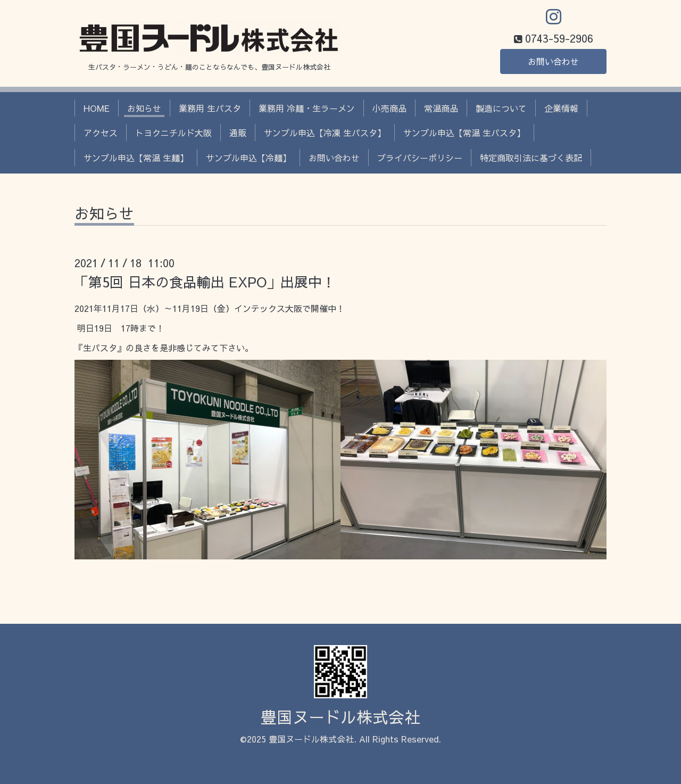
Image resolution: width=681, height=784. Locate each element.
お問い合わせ (553, 61)
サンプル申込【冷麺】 (248, 158)
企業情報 (561, 108)
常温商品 (441, 108)
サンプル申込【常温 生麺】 (136, 158)
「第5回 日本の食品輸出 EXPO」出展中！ (205, 282)
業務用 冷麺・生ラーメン (307, 108)
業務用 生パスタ (210, 108)
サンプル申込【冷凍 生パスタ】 (325, 133)
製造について (501, 108)
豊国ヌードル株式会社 (340, 717)
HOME (97, 108)
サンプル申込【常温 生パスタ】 (464, 133)
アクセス (101, 133)
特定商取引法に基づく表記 (531, 158)
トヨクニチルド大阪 (173, 133)
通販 (238, 133)
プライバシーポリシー (420, 158)
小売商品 (389, 108)
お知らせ (144, 108)
